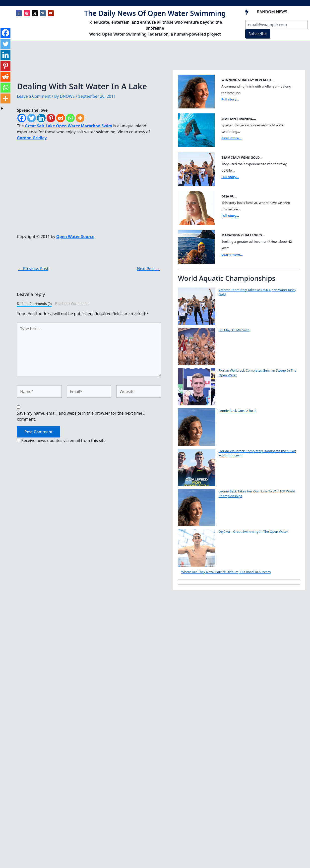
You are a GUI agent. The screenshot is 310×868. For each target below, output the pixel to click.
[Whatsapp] (70, 118)
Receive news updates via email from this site (61, 440)
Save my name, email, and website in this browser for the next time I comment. (81, 416)
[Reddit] (61, 118)
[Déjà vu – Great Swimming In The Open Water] (197, 548)
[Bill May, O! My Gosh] (197, 346)
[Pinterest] (51, 118)
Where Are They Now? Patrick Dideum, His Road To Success (226, 572)
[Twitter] (31, 118)
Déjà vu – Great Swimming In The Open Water (253, 531)
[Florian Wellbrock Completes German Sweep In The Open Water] (197, 387)
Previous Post (33, 269)
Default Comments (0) (34, 304)
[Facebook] (22, 118)
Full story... (230, 99)
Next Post (148, 269)
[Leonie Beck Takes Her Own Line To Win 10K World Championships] (197, 508)
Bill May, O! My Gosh (234, 330)
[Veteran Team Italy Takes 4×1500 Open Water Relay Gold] (197, 306)
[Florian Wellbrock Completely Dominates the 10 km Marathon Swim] (197, 467)
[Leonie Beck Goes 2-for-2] (197, 427)
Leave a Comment (34, 96)
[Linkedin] (41, 118)
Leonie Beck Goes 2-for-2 (238, 411)
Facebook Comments (72, 304)
